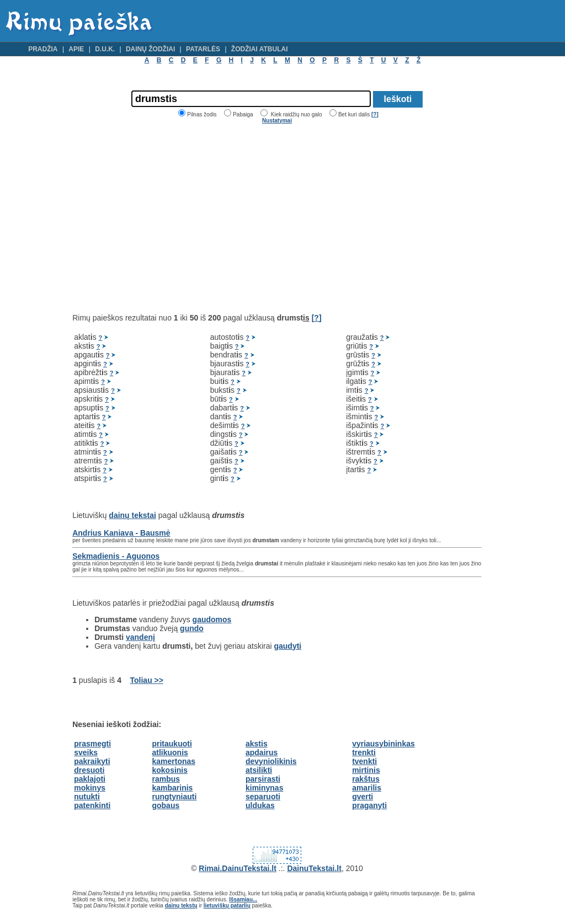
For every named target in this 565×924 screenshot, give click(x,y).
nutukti (87, 797)
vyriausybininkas (383, 744)
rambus (166, 779)
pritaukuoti (172, 744)
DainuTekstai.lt (314, 868)
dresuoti (89, 770)
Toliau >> (147, 680)
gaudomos (212, 619)
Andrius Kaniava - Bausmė (121, 533)
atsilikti (259, 770)
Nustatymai (277, 121)
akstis (257, 744)
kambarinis (172, 788)
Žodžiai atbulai (260, 49)
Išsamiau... (243, 899)
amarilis (367, 788)
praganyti (369, 805)
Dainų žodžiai (150, 49)
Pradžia (43, 49)
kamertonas (174, 761)
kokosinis (170, 770)
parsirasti (263, 779)
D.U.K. (105, 49)
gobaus (166, 805)
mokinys (90, 788)
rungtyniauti (174, 797)
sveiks (86, 752)
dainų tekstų (181, 906)
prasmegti (92, 744)
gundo (192, 628)
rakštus (366, 779)
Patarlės (203, 49)
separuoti (263, 797)
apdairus (262, 752)
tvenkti (364, 761)
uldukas (260, 805)
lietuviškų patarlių (227, 906)
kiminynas (264, 788)
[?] (375, 114)
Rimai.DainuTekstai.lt (238, 868)
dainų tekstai (132, 515)
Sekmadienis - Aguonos (116, 556)
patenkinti (92, 805)
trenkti (364, 752)
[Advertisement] (165, 218)
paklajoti (90, 779)
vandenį (140, 637)
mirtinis (366, 770)
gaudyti (287, 646)
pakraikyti (92, 761)
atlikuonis (170, 752)
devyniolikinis (271, 761)
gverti (363, 797)
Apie (76, 49)
